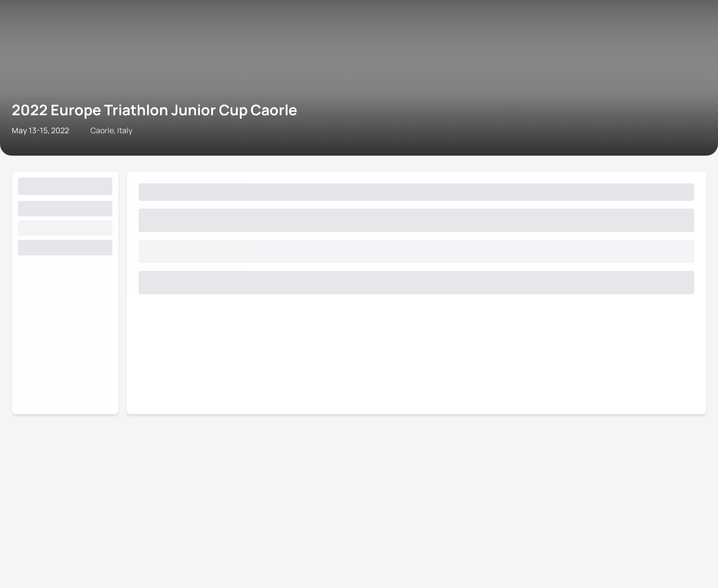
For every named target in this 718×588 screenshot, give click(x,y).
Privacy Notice (277, 113)
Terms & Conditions (215, 113)
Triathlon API (114, 113)
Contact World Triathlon (46, 113)
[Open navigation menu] (11, 28)
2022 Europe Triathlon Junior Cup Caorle (156, 65)
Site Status (158, 113)
